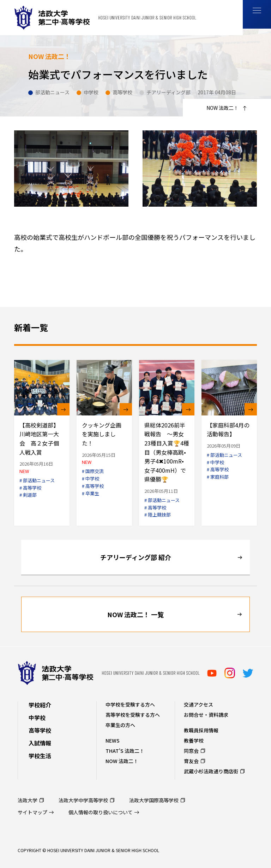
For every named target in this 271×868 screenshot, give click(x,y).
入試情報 (40, 743)
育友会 (191, 761)
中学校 (37, 718)
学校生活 (40, 756)
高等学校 (40, 730)
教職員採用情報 (201, 730)
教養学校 (194, 740)
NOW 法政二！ (122, 761)
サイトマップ (32, 812)
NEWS (113, 740)
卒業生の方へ (120, 725)
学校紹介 (40, 705)
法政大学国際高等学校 (154, 800)
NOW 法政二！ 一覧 (135, 614)
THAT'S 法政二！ (125, 751)
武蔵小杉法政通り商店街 (211, 771)
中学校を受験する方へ (130, 704)
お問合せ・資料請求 (206, 715)
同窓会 (191, 751)
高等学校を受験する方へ (133, 715)
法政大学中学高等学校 (83, 800)
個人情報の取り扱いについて (101, 812)
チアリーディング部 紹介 (136, 557)
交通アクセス (198, 704)
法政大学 (28, 800)
